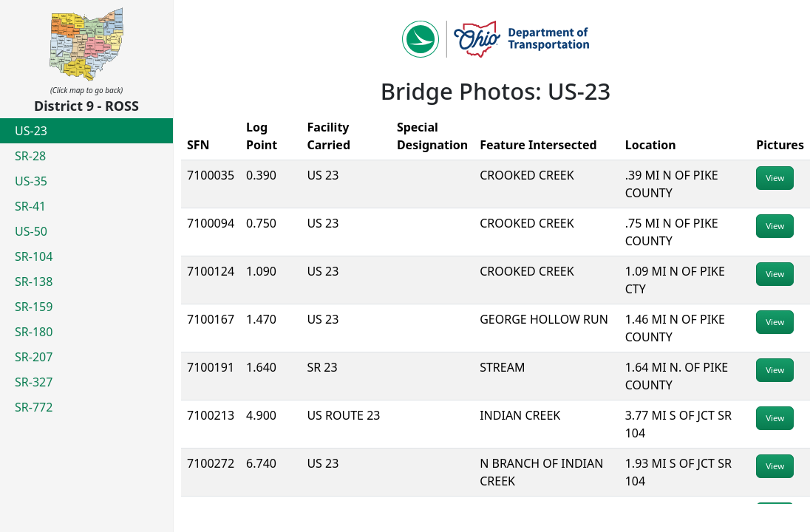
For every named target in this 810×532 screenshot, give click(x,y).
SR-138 (34, 282)
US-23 (31, 131)
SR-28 (30, 156)
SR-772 (34, 407)
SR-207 (34, 357)
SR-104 (34, 256)
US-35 (31, 181)
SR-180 (34, 332)
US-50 (31, 231)
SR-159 (34, 307)
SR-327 (34, 382)
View (775, 178)
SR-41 (30, 206)
